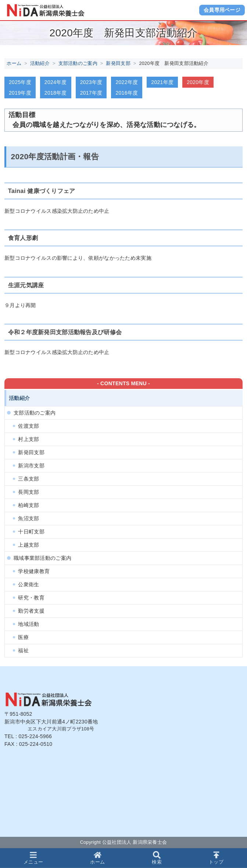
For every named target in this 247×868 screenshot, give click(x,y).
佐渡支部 (28, 426)
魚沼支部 (28, 518)
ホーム (14, 63)
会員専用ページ (222, 10)
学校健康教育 (34, 571)
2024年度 (56, 82)
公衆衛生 (28, 584)
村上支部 (28, 439)
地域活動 (28, 624)
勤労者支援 (31, 611)
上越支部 (28, 545)
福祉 (23, 650)
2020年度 (198, 82)
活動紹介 (40, 63)
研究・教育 (31, 598)
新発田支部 (118, 63)
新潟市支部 (31, 466)
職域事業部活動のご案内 (42, 558)
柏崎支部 (28, 505)
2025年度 (20, 82)
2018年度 (56, 93)
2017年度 (91, 93)
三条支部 (28, 479)
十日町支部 (31, 532)
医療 (23, 637)
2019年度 (20, 93)
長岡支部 (28, 492)
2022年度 (127, 82)
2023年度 (91, 82)
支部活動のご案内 (78, 63)
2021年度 (162, 82)
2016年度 (127, 93)
